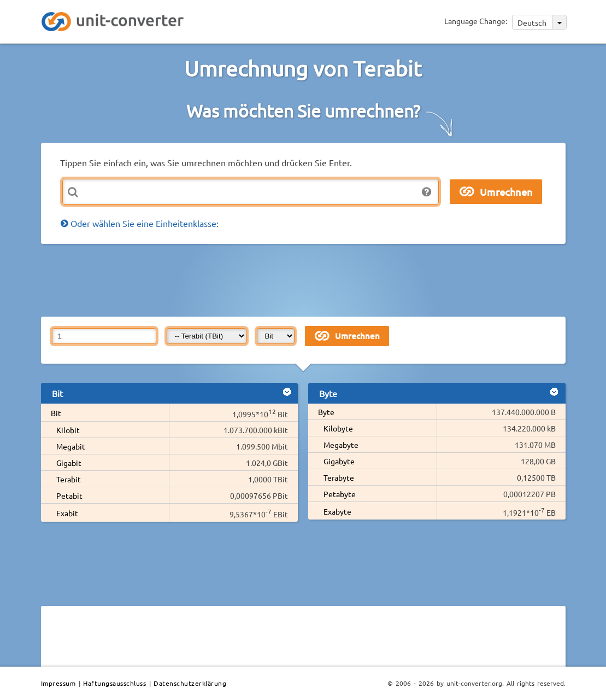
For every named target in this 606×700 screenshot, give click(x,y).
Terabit (69, 479)
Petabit (69, 495)
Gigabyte (339, 461)
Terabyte (339, 477)
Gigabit (69, 463)
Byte (326, 412)
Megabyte (341, 445)
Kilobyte (338, 428)
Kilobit (68, 430)
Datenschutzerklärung (190, 683)
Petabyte (340, 494)
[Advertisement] (306, 279)
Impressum (58, 683)
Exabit (67, 513)
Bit (56, 413)
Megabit (71, 446)
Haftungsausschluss (114, 683)
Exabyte (337, 511)
